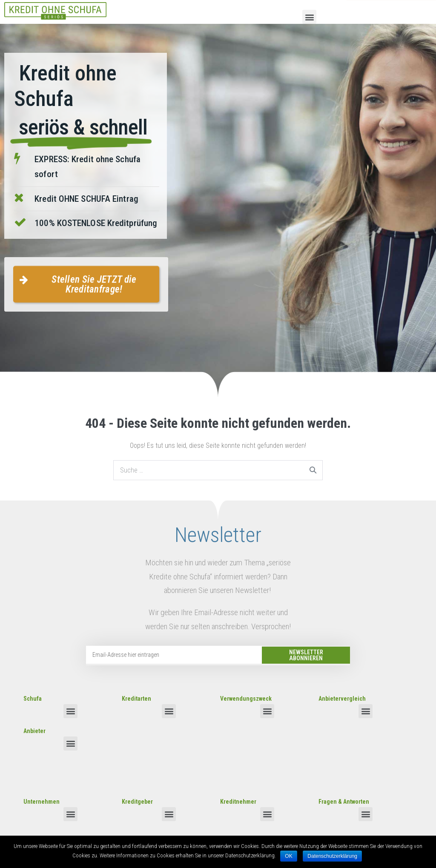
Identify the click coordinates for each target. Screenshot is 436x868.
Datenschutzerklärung (332, 856)
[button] (309, 17)
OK (288, 856)
